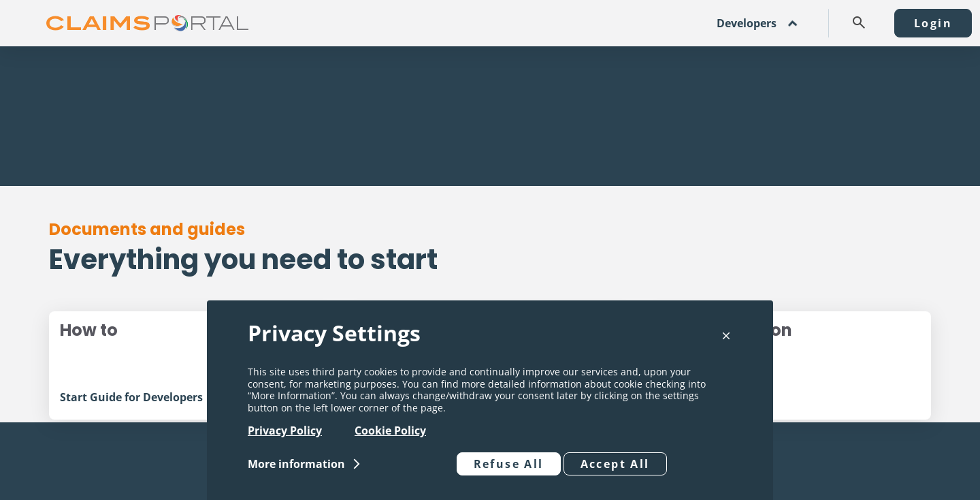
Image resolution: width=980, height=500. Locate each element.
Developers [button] (747, 23)
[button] (859, 22)
